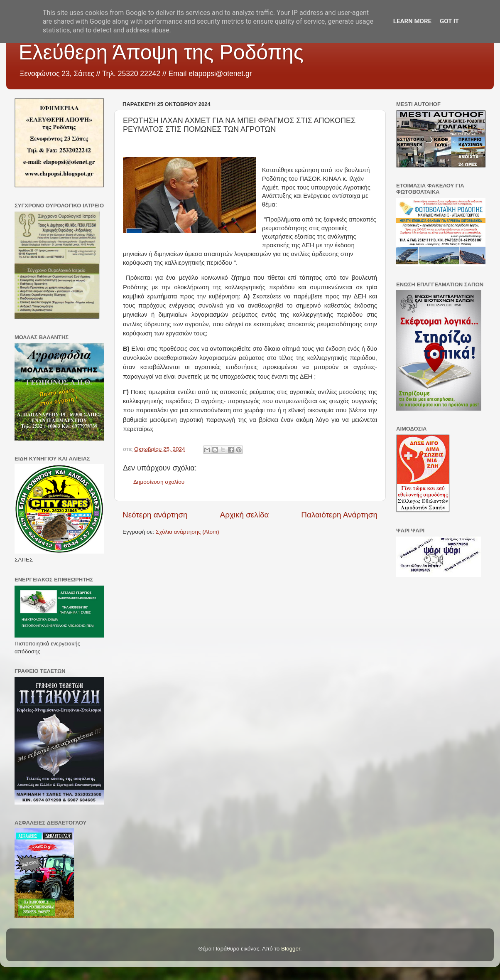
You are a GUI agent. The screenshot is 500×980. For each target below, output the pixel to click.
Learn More (412, 21)
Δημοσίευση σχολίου (159, 482)
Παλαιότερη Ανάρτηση (339, 515)
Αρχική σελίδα (245, 515)
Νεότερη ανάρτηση (155, 515)
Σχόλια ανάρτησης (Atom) (187, 532)
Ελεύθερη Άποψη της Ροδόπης (161, 52)
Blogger (291, 949)
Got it (449, 21)
